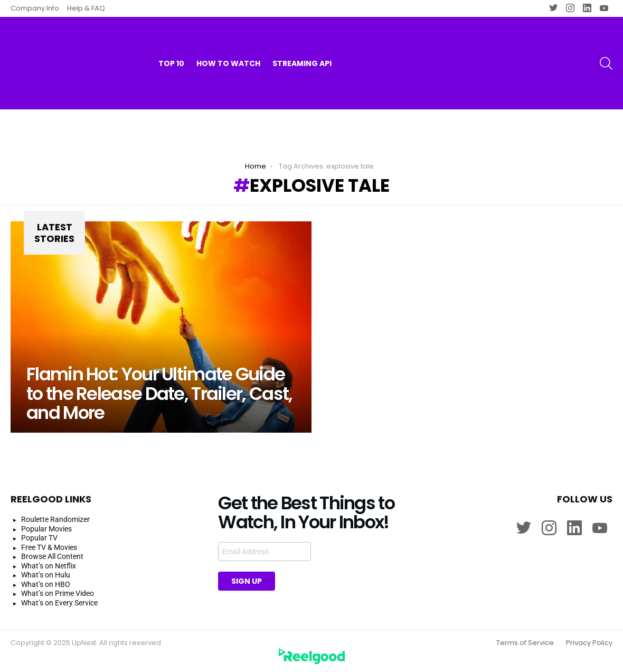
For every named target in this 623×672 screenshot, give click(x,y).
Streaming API (302, 42)
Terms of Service (525, 643)
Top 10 (171, 42)
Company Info (35, 8)
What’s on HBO (46, 584)
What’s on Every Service (59, 603)
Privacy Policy (589, 643)
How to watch (228, 42)
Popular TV (39, 538)
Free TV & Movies (49, 547)
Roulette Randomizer (55, 519)
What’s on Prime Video (58, 593)
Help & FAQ (86, 8)
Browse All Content (52, 556)
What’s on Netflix (49, 566)
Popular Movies (46, 529)
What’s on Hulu (46, 575)
